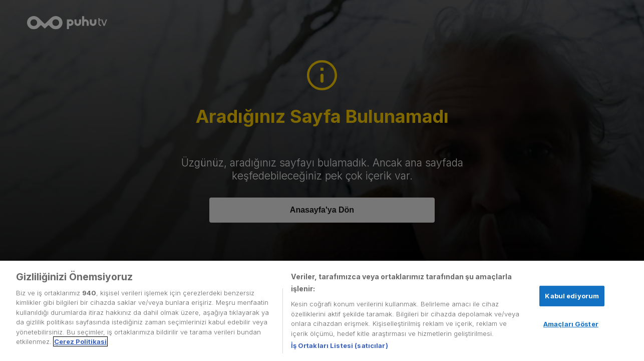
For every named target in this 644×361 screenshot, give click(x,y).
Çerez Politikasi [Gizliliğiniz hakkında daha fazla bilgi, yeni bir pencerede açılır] (80, 341)
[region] (322, 311)
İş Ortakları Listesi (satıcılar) (340, 345)
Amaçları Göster (571, 324)
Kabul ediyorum (572, 296)
